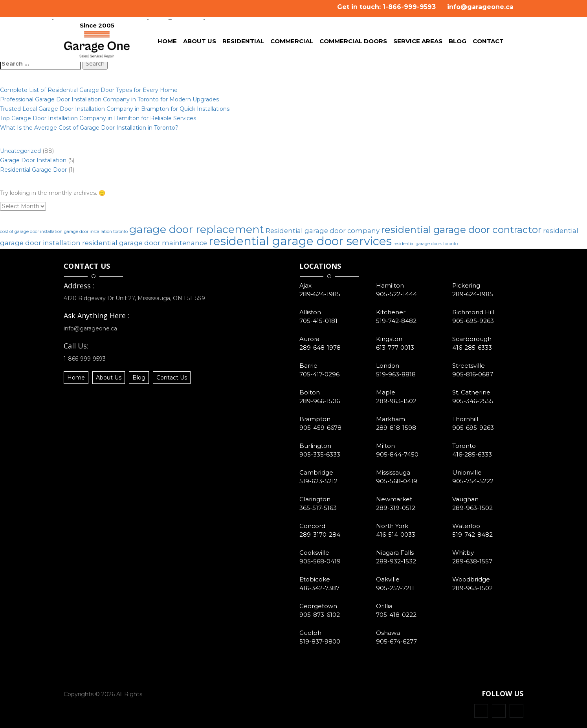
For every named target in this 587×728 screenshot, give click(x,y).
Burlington (315, 446)
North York (392, 526)
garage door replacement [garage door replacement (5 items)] (197, 229)
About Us (200, 42)
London (388, 366)
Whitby (463, 553)
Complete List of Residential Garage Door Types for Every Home (89, 90)
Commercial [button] (292, 42)
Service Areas (418, 42)
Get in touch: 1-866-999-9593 (386, 7)
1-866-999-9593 (85, 359)
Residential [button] (243, 42)
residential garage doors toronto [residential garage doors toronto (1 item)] (426, 244)
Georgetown (318, 606)
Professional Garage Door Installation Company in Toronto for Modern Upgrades (109, 99)
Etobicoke (315, 579)
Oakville (388, 579)
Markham (391, 419)
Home (169, 42)
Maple (386, 392)
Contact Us (172, 378)
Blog (459, 42)
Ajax (305, 285)
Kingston (389, 339)
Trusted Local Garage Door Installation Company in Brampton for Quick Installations (115, 109)
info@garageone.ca (480, 7)
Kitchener (391, 312)
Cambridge (316, 472)
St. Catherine (471, 392)
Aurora (309, 339)
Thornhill (465, 419)
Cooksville (314, 553)
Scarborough (472, 339)
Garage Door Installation (33, 160)
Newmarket (394, 499)
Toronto (464, 446)
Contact (488, 42)
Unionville (467, 472)
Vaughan (465, 499)
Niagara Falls (395, 553)
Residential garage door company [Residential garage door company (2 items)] (323, 231)
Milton (385, 446)
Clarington (315, 499)
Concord (312, 526)
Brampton (315, 419)
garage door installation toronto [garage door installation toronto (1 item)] (96, 232)
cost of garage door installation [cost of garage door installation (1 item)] (31, 232)
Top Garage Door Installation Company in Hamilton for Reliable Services (98, 118)
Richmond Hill (473, 312)
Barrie (308, 366)
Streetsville (469, 366)
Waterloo (466, 526)
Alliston (310, 312)
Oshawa (388, 633)
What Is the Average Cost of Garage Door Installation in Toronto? (89, 128)
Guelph (310, 633)
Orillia (384, 606)
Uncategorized (20, 151)
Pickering (466, 285)
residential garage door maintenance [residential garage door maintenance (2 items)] (145, 243)
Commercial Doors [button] (353, 42)
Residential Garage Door (33, 170)
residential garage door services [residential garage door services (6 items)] (300, 241)
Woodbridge (471, 579)
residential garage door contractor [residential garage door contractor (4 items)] (461, 230)
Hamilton (390, 285)
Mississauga (393, 472)
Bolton (310, 392)
